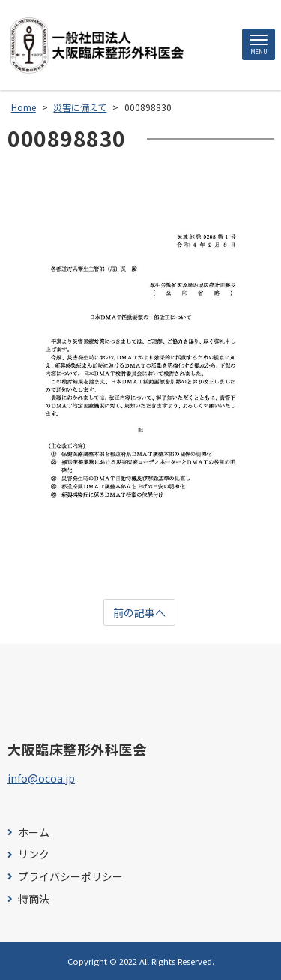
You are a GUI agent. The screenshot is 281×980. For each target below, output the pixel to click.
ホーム (34, 833)
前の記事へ (139, 612)
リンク (34, 854)
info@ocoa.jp (41, 778)
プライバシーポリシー (70, 877)
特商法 (34, 899)
